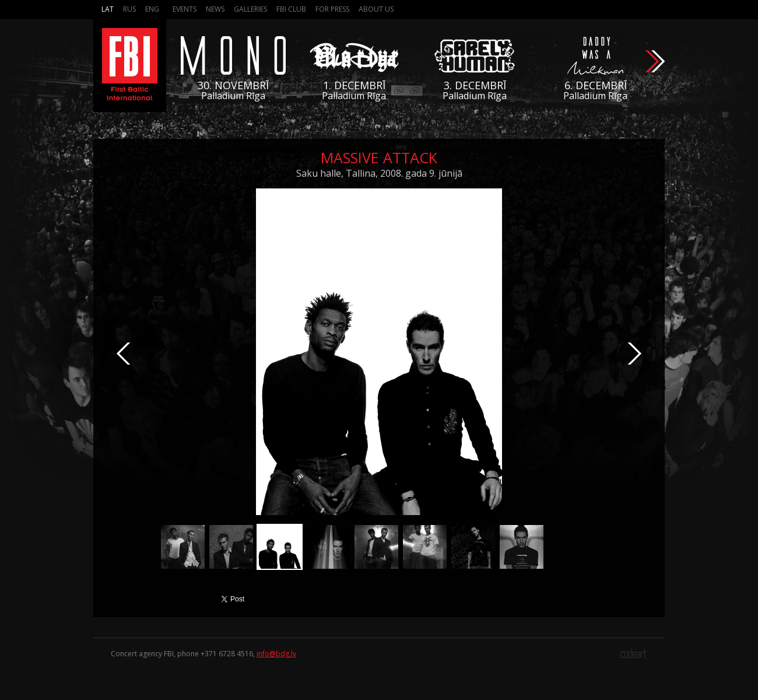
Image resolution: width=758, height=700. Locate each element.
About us (376, 9)
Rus (129, 9)
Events (185, 9)
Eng (152, 9)
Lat (108, 9)
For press (332, 9)
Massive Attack (379, 157)
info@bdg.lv (276, 654)
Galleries (250, 9)
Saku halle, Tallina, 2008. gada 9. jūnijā (379, 173)
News (215, 9)
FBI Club (291, 9)
